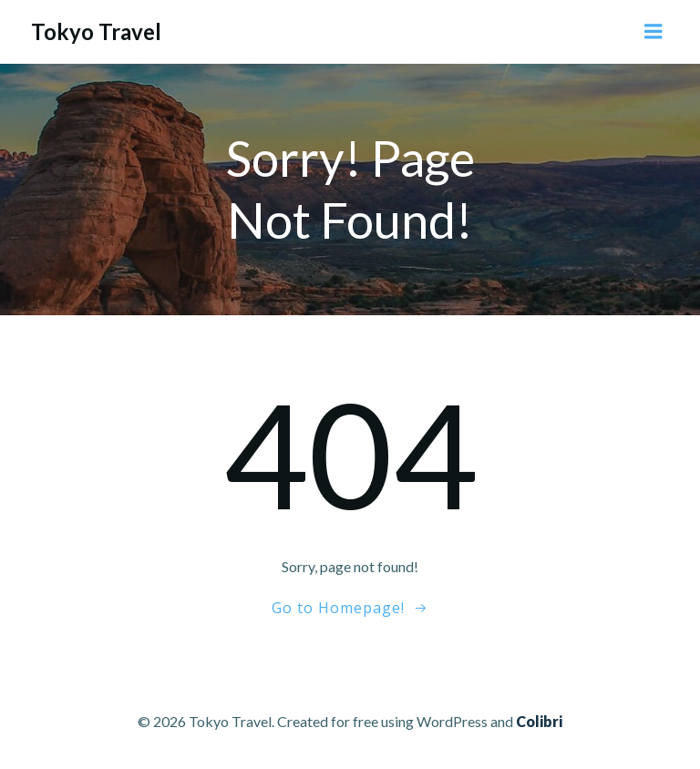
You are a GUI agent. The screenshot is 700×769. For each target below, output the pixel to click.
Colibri (539, 721)
